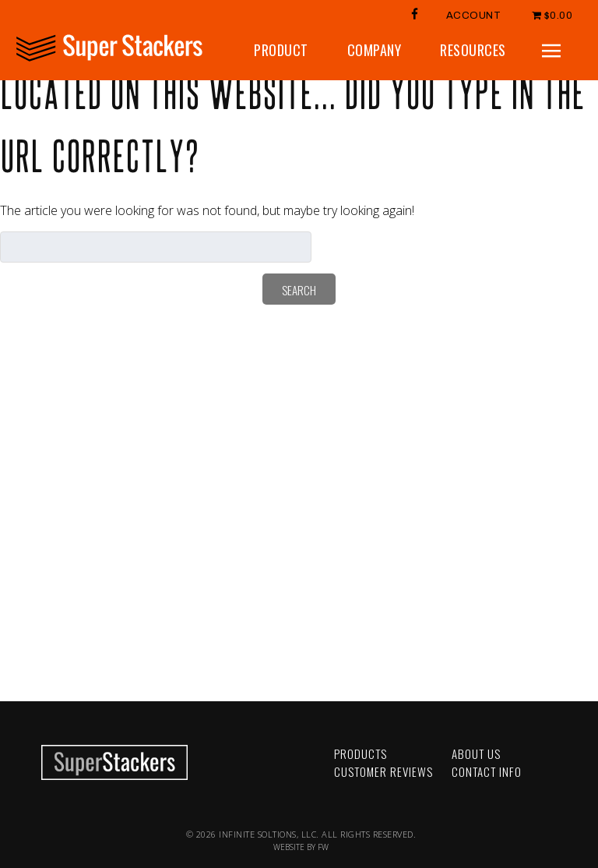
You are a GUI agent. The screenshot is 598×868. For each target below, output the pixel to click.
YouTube (193, 760)
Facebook (193, 744)
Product (281, 50)
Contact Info (487, 771)
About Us (476, 753)
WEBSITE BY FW (301, 847)
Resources (473, 50)
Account (474, 16)
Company (375, 50)
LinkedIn (193, 776)
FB (415, 14)
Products (361, 753)
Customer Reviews (383, 771)
